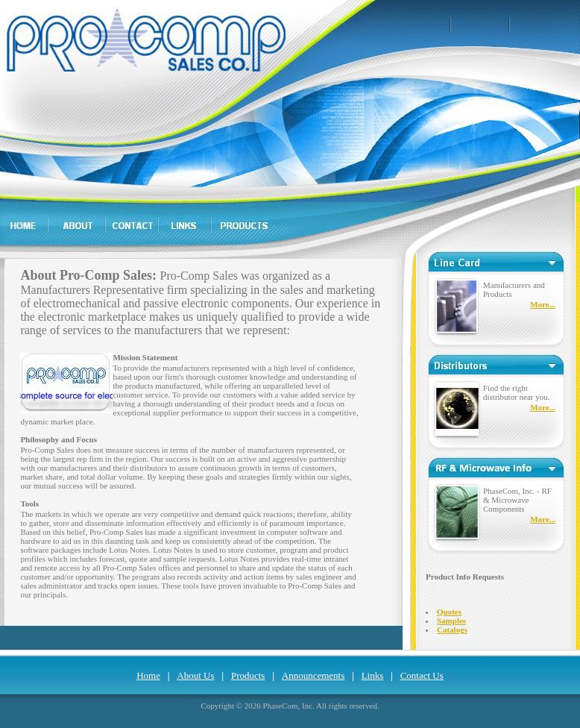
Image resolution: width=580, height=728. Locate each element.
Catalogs (452, 630)
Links (373, 675)
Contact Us (422, 675)
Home (148, 675)
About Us (195, 675)
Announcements (313, 675)
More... (543, 304)
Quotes (449, 612)
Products (248, 675)
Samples (451, 621)
